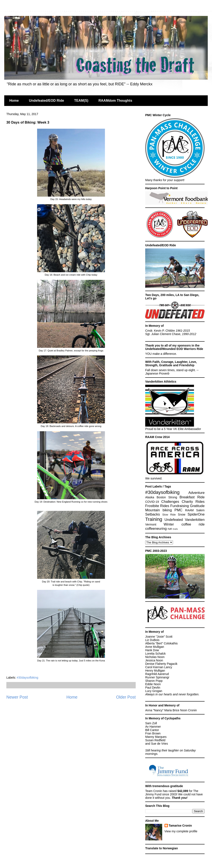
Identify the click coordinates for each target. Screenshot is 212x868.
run (170, 529)
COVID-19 (152, 502)
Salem (200, 510)
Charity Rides (193, 502)
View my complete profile (181, 831)
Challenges (170, 502)
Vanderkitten (195, 520)
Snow (182, 514)
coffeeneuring (156, 529)
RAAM (189, 510)
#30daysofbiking (27, 678)
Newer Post (17, 697)
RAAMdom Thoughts (115, 101)
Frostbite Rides (157, 506)
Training (154, 519)
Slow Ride (169, 515)
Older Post (126, 697)
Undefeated (174, 520)
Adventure (197, 493)
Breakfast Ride (192, 497)
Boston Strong (167, 497)
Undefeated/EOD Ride (46, 101)
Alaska (150, 497)
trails (175, 529)
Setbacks (153, 514)
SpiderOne (196, 514)
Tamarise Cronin (180, 826)
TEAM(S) (81, 101)
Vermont (151, 524)
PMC (178, 510)
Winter (169, 524)
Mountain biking (159, 510)
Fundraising (180, 506)
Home (14, 101)
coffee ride (193, 524)
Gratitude (197, 506)
